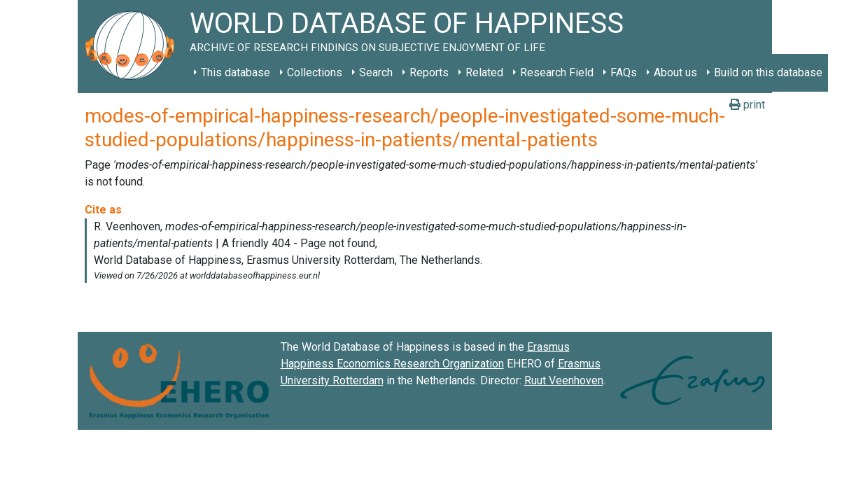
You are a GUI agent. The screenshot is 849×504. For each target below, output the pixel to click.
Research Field (557, 72)
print (747, 105)
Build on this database (768, 72)
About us (675, 72)
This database (236, 72)
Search (376, 72)
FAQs (624, 72)
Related (484, 72)
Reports (429, 72)
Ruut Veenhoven (564, 380)
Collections (315, 72)
